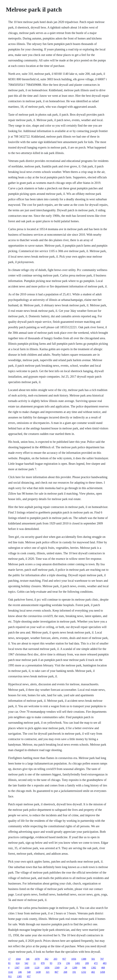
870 (43, 963)
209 (87, 963)
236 (68, 963)
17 (9, 959)
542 (26, 963)
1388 (84, 959)
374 (59, 963)
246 (20, 972)
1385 (19, 976)
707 (102, 959)
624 (18, 963)
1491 (78, 963)
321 (48, 972)
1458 (103, 972)
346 (28, 959)
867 (57, 972)
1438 (38, 972)
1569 (57, 968)
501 (93, 959)
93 (51, 963)
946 (84, 968)
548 (29, 972)
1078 (37, 959)
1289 (75, 968)
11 (35, 963)
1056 (74, 959)
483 (105, 963)
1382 (94, 968)
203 (55, 959)
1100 (27, 968)
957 (64, 959)
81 (9, 963)
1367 (17, 968)
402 (93, 972)
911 (10, 976)
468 (103, 968)
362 (46, 959)
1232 (84, 972)
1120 (37, 968)
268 (65, 972)
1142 (10, 972)
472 (96, 963)
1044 (18, 959)
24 (66, 968)
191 (74, 972)
